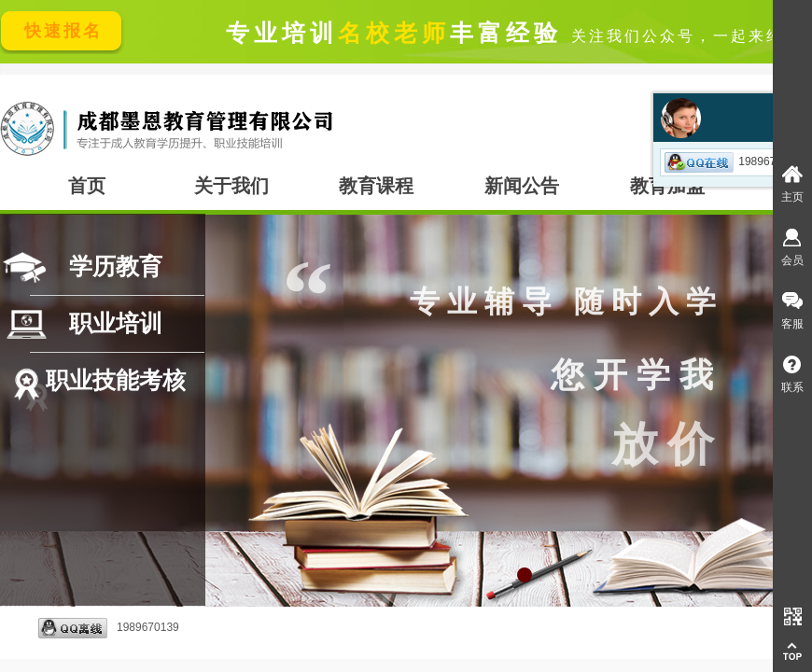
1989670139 (109, 628)
